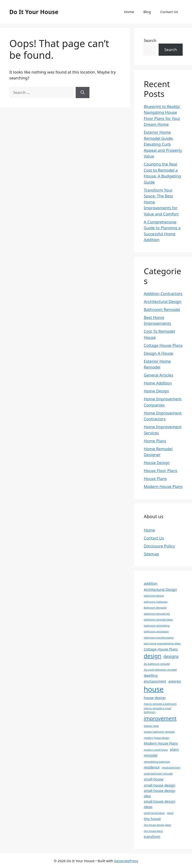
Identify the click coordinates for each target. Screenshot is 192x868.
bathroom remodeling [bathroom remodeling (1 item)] (157, 626)
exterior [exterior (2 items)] (175, 681)
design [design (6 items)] (152, 656)
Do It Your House (34, 12)
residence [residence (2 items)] (152, 767)
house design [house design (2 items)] (155, 698)
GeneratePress (126, 861)
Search (150, 40)
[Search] (83, 92)
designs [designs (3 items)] (171, 656)
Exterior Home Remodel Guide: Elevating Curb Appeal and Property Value (163, 144)
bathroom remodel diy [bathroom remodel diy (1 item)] (157, 614)
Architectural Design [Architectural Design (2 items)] (160, 589)
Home (129, 12)
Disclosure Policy (159, 546)
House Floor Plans (160, 471)
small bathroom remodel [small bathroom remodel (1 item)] (158, 774)
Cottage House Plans (163, 345)
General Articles (158, 375)
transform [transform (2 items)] (152, 836)
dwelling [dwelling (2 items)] (151, 675)
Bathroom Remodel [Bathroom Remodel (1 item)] (155, 608)
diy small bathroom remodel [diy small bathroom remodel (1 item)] (160, 670)
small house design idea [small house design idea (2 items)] (159, 793)
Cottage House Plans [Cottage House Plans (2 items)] (161, 649)
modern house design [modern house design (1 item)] (156, 738)
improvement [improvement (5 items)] (160, 718)
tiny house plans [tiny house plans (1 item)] (153, 831)
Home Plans (155, 441)
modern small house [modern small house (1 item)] (156, 750)
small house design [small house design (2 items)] (159, 785)
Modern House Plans (163, 486)
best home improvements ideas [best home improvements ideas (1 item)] (162, 643)
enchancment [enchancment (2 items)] (155, 681)
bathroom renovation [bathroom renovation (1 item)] (156, 632)
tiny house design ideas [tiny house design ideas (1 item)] (157, 825)
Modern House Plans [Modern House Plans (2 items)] (161, 743)
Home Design (156, 391)
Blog (147, 12)
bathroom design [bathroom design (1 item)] (154, 596)
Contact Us (169, 12)
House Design (157, 463)
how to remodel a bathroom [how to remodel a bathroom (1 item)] (160, 704)
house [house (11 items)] (154, 689)
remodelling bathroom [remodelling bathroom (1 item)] (157, 762)
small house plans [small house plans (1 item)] (154, 813)
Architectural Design (163, 301)
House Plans (155, 478)
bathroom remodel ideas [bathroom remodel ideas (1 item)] (158, 620)
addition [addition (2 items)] (150, 583)
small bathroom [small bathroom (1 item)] (171, 768)
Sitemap (151, 554)
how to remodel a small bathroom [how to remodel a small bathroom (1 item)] (157, 710)
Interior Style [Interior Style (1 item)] (151, 726)
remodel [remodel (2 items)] (151, 755)
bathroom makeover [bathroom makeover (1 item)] (156, 602)
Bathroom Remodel (162, 309)
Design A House (158, 353)
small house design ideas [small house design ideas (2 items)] (159, 804)
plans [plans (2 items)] (174, 749)
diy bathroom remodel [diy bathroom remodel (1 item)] (157, 664)
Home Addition (158, 383)
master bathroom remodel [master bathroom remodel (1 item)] (159, 732)
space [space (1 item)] (170, 813)
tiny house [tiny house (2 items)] (152, 819)
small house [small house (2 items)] (153, 779)
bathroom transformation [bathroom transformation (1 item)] (159, 638)
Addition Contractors (163, 294)
